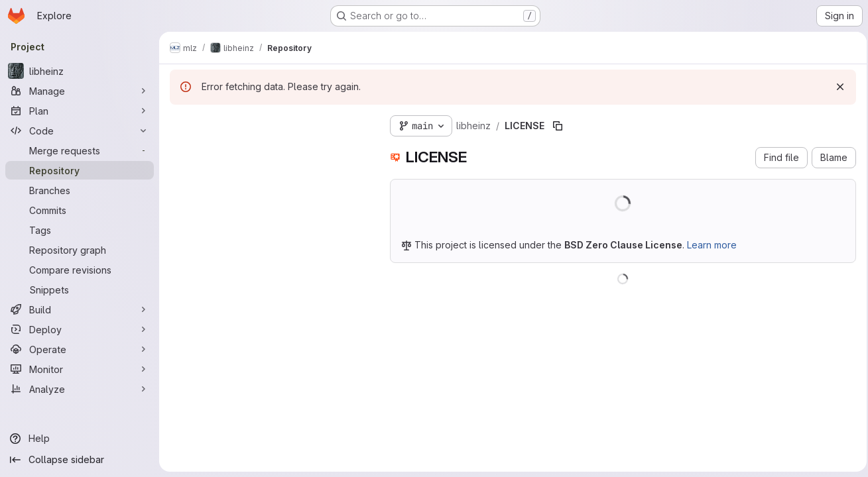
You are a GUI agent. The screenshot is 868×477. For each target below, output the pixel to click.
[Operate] (80, 349)
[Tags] (80, 230)
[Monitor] (80, 369)
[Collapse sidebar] (80, 460)
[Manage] (80, 91)
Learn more (712, 245)
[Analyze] (80, 389)
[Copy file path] (558, 126)
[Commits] (80, 210)
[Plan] (80, 111)
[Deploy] (80, 329)
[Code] (80, 131)
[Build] (80, 309)
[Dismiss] (836, 87)
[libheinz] (80, 71)
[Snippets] (80, 290)
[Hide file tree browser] (180, 123)
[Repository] (80, 170)
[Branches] (80, 190)
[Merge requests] (80, 150)
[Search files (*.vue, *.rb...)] (269, 150)
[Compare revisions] (80, 270)
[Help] (80, 439)
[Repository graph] (80, 250)
